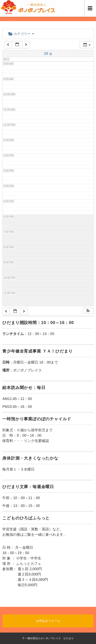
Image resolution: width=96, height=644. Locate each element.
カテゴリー (21, 34)
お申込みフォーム (48, 621)
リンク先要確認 (36, 441)
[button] (88, 311)
